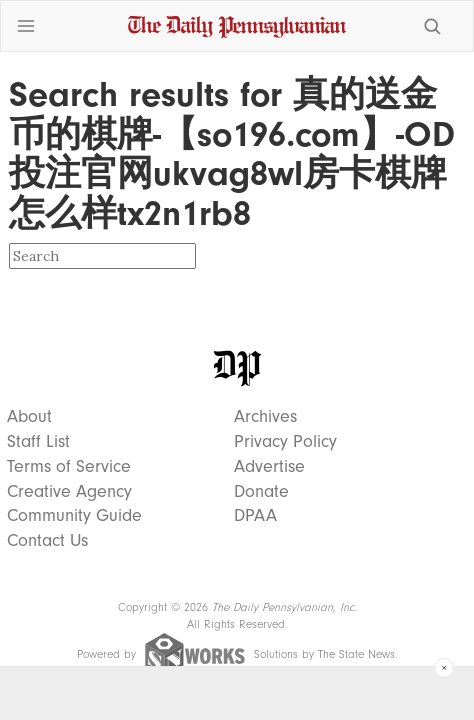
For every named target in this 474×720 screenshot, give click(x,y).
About (29, 417)
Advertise (269, 467)
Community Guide (74, 516)
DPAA (255, 516)
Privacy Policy (285, 442)
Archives (265, 417)
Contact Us (47, 541)
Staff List (38, 442)
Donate (261, 492)
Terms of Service (69, 467)
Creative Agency (69, 492)
